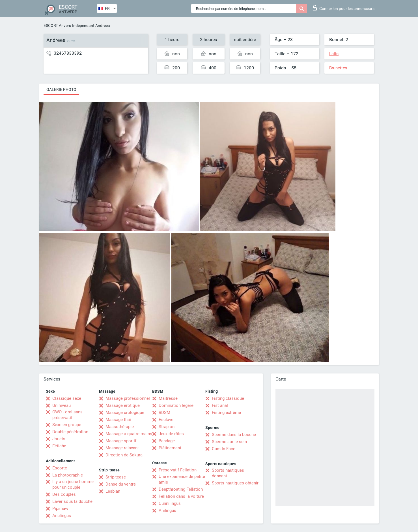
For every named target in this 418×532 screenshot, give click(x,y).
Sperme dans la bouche (234, 435)
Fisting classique (228, 398)
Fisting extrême (226, 413)
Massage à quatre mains (129, 434)
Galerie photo (61, 89)
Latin (334, 54)
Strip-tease (116, 477)
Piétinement (170, 448)
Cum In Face (224, 449)
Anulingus (62, 516)
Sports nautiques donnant (228, 473)
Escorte (60, 468)
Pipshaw (60, 509)
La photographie (68, 475)
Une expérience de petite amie (182, 479)
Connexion (344, 8)
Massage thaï (118, 420)
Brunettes (338, 68)
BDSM (164, 413)
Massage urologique (125, 413)
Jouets (59, 439)
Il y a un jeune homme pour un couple (73, 484)
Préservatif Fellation (178, 470)
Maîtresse (168, 398)
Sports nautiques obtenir (235, 483)
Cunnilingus (170, 503)
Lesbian (113, 491)
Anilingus (167, 510)
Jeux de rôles (171, 434)
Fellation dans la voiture (181, 496)
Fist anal (220, 405)
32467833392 (68, 53)
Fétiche (59, 446)
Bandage (167, 441)
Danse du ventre (121, 484)
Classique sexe (67, 398)
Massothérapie (120, 427)
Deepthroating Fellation (181, 489)
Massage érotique (123, 405)
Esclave (166, 420)
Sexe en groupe (67, 425)
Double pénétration (70, 432)
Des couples (64, 494)
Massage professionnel (128, 398)
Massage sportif (121, 441)
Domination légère (176, 405)
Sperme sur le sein (229, 442)
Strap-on (167, 427)
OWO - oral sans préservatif (67, 415)
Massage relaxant (122, 448)
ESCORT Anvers (57, 25)
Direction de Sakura (124, 455)
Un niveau (62, 405)
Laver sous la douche (72, 501)
